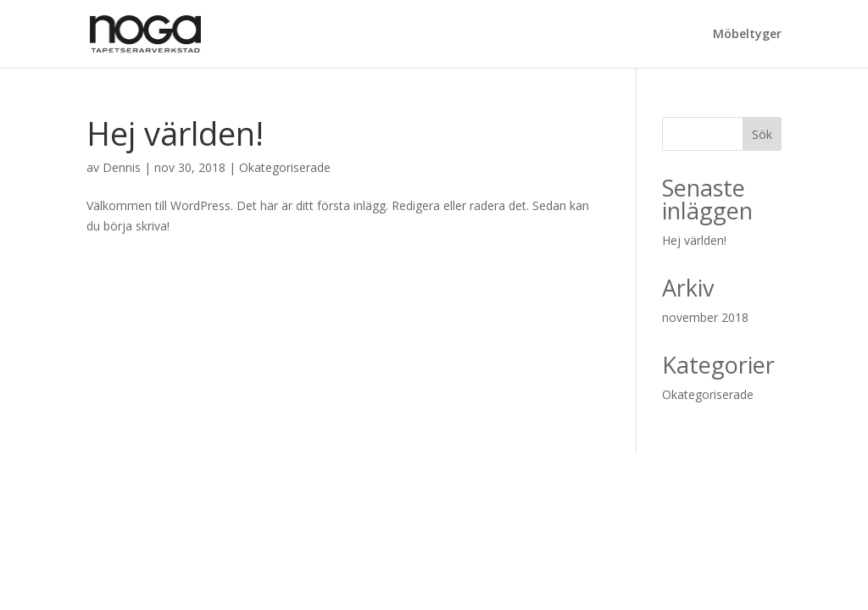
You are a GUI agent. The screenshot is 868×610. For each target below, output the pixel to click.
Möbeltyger (747, 35)
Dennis (122, 167)
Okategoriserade (285, 167)
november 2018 (705, 317)
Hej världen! (175, 133)
